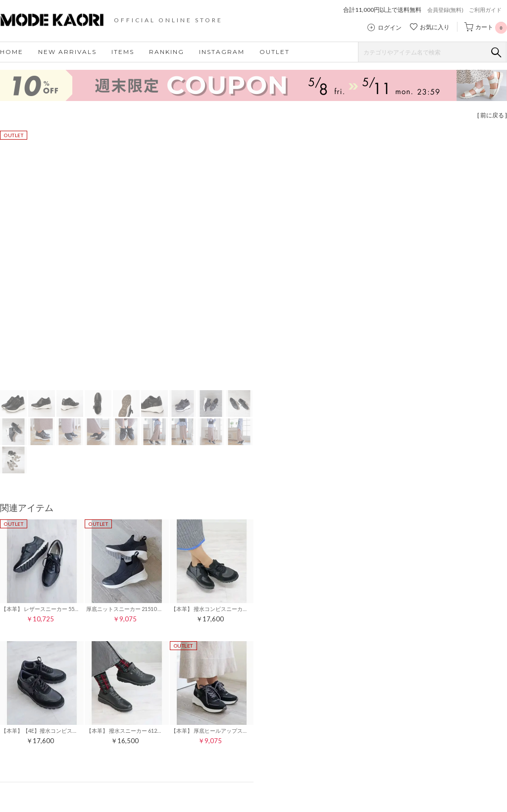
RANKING (167, 52)
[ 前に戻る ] (492, 115)
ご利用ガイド (485, 10)
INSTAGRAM (222, 52)
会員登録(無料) (445, 10)
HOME (12, 52)
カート (491, 27)
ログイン (390, 28)
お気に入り (435, 27)
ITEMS (123, 52)
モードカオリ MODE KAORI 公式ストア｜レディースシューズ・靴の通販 (59, 20)
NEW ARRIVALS (67, 52)
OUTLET (275, 52)
